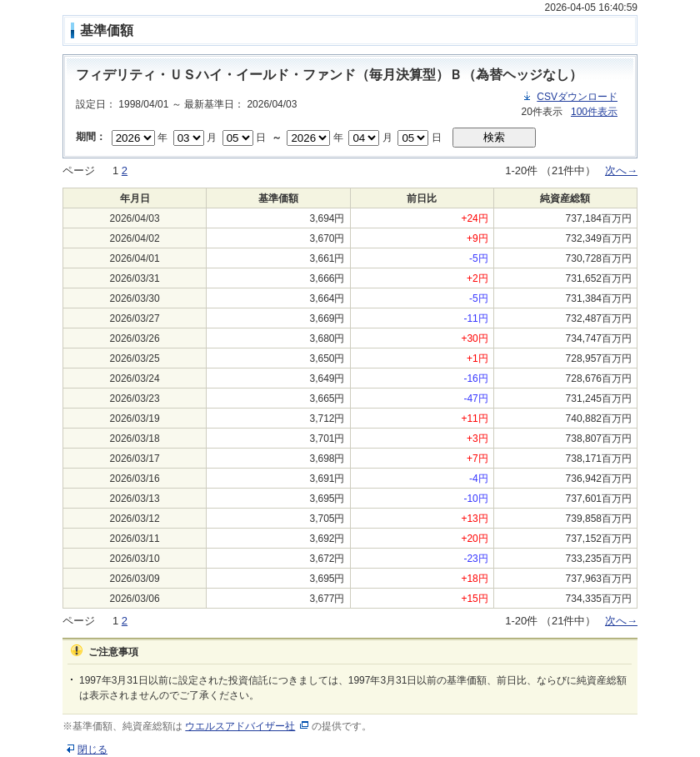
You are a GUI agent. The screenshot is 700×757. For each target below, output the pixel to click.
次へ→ (621, 170)
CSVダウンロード (577, 97)
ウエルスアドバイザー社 (240, 726)
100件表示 (594, 112)
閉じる (92, 749)
